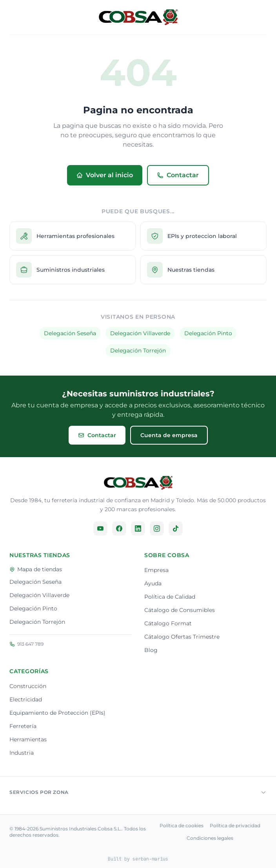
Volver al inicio (105, 175)
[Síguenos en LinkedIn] (138, 528)
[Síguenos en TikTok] (176, 528)
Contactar (178, 175)
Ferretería (23, 726)
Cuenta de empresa (169, 435)
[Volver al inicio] (138, 17)
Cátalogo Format (168, 623)
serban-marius (150, 859)
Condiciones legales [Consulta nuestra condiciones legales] (210, 838)
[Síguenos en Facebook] (119, 528)
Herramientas (28, 739)
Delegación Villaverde (140, 333)
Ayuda (153, 583)
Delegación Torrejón (138, 350)
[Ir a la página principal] (138, 483)
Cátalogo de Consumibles (180, 610)
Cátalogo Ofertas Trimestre (182, 637)
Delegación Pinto (208, 333)
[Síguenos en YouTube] (100, 528)
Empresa (156, 570)
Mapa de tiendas (36, 569)
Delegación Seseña (70, 333)
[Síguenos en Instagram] (157, 528)
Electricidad (26, 699)
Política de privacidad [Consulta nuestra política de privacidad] (235, 825)
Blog (151, 650)
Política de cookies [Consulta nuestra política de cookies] (182, 825)
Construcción (28, 686)
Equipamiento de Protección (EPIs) (57, 713)
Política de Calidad (170, 597)
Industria (22, 753)
